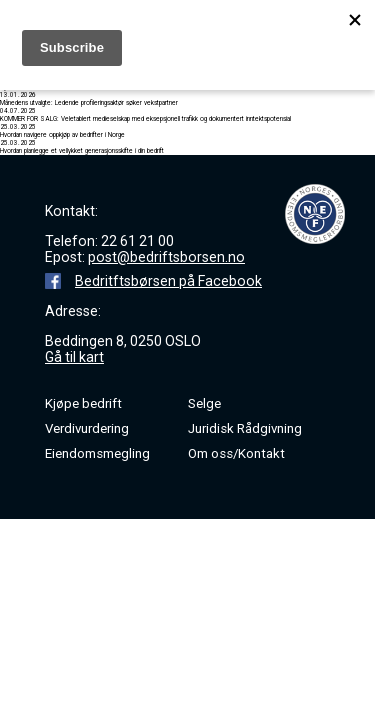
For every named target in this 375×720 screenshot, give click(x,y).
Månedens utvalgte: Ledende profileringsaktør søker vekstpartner (89, 103)
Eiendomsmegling (97, 453)
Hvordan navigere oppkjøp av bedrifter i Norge (62, 135)
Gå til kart (74, 357)
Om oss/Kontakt (236, 453)
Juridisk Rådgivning (245, 428)
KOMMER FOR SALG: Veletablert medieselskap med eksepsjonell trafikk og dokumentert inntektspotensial (145, 119)
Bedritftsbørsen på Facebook (168, 281)
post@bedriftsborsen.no (166, 257)
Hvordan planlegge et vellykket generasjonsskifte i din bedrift (82, 151)
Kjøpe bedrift (83, 403)
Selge (204, 403)
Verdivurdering (87, 428)
